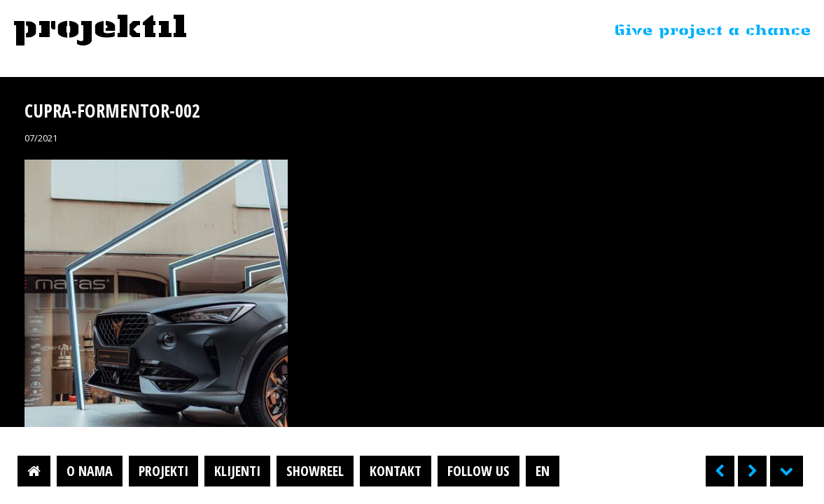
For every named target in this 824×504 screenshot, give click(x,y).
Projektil (100, 31)
